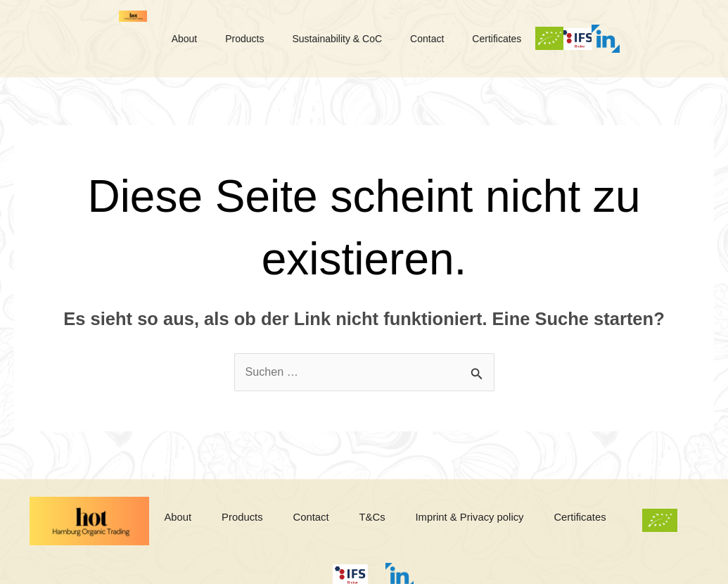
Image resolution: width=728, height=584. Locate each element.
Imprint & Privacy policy (526, 521)
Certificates (556, 39)
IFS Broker (667, 39)
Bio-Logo (613, 39)
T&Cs (419, 521)
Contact (478, 39)
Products (279, 39)
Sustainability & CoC (380, 39)
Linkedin (438, 574)
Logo (95, 39)
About (211, 39)
